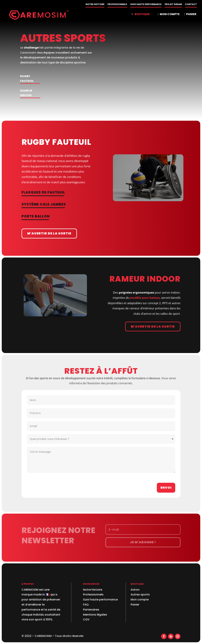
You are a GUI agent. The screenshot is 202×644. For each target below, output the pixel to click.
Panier (135, 605)
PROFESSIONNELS (117, 5)
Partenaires (91, 610)
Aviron (135, 590)
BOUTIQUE (142, 14)
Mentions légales (95, 615)
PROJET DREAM (173, 5)
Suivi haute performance (100, 600)
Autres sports (140, 594)
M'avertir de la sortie (49, 233)
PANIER (190, 15)
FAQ (86, 605)
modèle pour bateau (145, 298)
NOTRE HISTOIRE (95, 5)
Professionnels (93, 594)
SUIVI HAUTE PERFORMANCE (146, 5)
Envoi (166, 488)
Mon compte (140, 600)
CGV (86, 619)
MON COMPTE (168, 15)
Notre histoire (93, 590)
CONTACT (191, 5)
